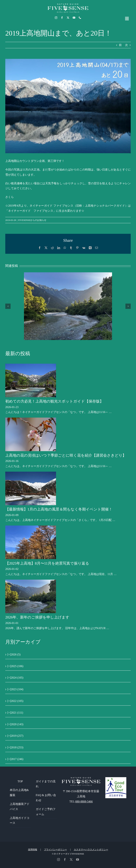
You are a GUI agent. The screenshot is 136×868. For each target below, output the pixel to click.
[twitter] (68, 18)
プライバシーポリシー (55, 850)
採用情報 (33, 850)
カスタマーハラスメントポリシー (91, 850)
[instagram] (56, 18)
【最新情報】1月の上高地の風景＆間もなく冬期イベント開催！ (59, 509)
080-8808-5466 (84, 801)
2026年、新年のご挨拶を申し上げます (37, 617)
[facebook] (62, 18)
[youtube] (74, 18)
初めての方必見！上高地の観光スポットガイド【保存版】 (54, 401)
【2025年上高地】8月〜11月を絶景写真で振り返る (47, 563)
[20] (68, 106)
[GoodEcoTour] (116, 778)
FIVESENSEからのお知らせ (32, 220)
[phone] (80, 18)
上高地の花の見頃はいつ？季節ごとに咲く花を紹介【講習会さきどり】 (66, 455)
